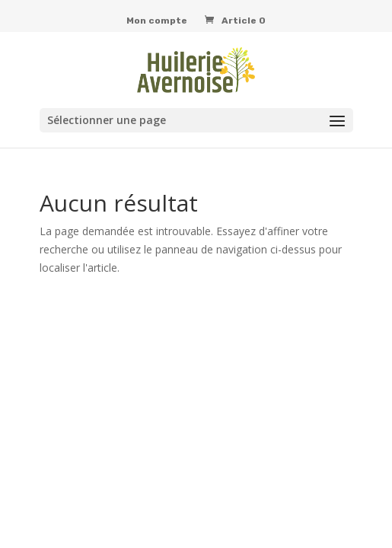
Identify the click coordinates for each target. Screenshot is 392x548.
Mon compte (157, 21)
